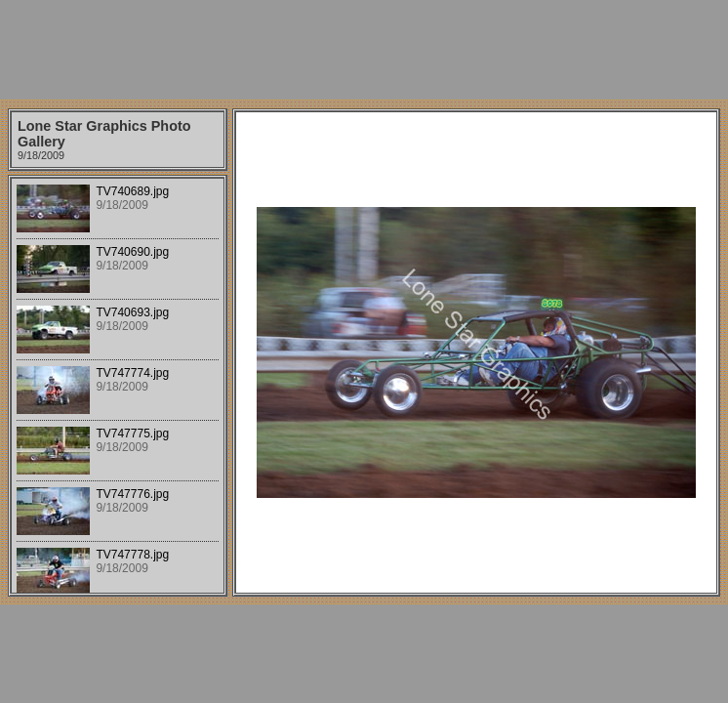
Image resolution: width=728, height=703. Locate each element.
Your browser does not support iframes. (118, 386)
